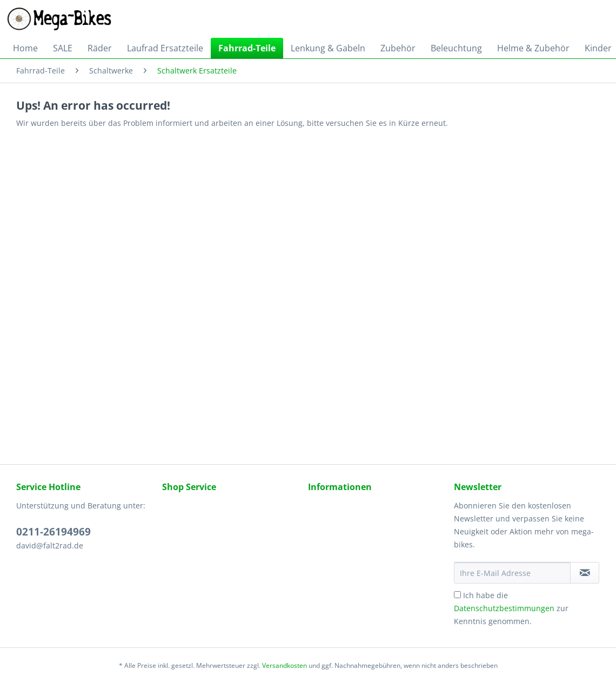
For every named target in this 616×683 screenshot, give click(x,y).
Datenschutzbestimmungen (504, 608)
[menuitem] (25, 48)
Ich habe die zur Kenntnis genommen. (511, 608)
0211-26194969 (53, 532)
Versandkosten (284, 665)
